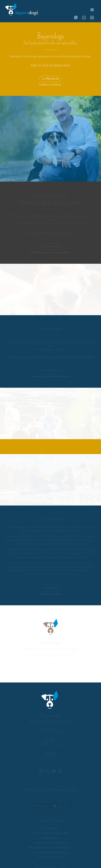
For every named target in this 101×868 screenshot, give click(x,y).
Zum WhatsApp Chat (51, 79)
